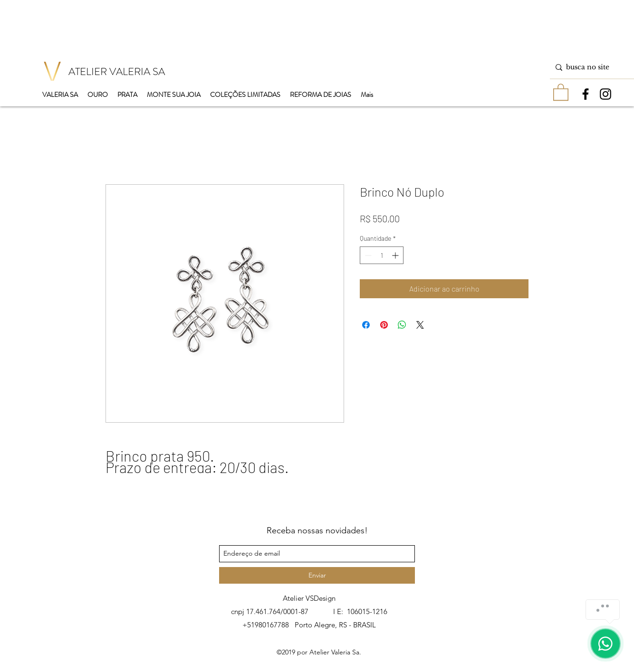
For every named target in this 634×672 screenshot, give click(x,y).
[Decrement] (367, 255)
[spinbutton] (382, 255)
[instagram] (605, 94)
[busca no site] (590, 67)
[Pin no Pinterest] (384, 325)
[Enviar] (317, 575)
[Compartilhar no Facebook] (366, 325)
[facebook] (586, 94)
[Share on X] (420, 325)
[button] (561, 92)
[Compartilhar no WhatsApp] (402, 325)
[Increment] (396, 255)
